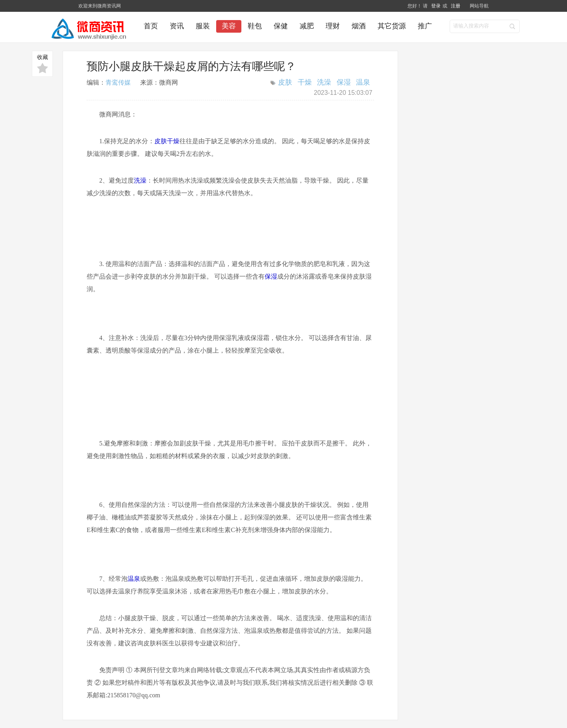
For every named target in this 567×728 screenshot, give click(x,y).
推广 (425, 26)
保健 (281, 26)
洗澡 (324, 82)
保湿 (344, 82)
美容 (229, 26)
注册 (456, 6)
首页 (151, 26)
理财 (333, 26)
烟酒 (359, 26)
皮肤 (285, 82)
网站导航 (479, 6)
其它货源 (392, 26)
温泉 (363, 82)
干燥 (305, 82)
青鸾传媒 (118, 82)
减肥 (307, 26)
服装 (203, 26)
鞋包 (255, 26)
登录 (436, 6)
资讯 (177, 26)
